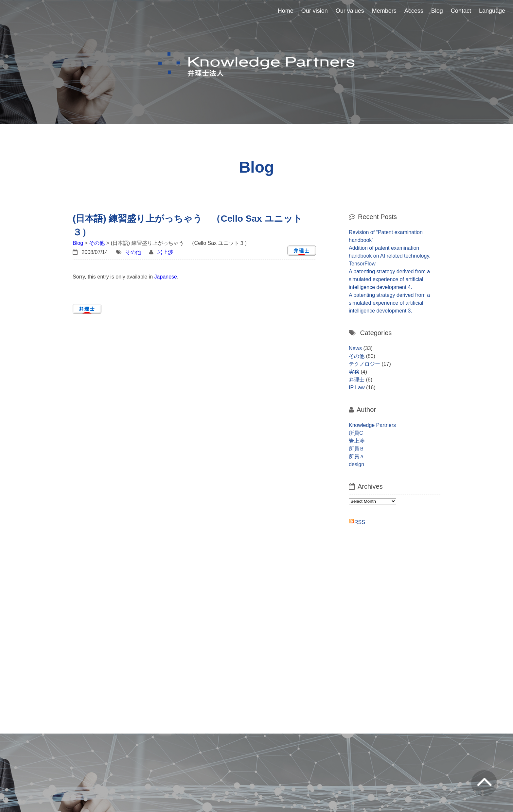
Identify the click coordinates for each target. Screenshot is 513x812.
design (356, 464)
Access (414, 11)
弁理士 (357, 380)
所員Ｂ (357, 449)
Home (286, 11)
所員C (356, 433)
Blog (437, 11)
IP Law (357, 388)
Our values (350, 11)
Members (384, 11)
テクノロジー (364, 364)
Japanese (166, 277)
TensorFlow (362, 264)
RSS (360, 522)
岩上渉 (165, 252)
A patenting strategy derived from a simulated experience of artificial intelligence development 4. (389, 279)
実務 (354, 372)
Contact (461, 11)
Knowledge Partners (372, 425)
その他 (97, 243)
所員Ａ (357, 457)
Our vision (315, 11)
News (355, 348)
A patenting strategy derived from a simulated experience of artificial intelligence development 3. (389, 303)
